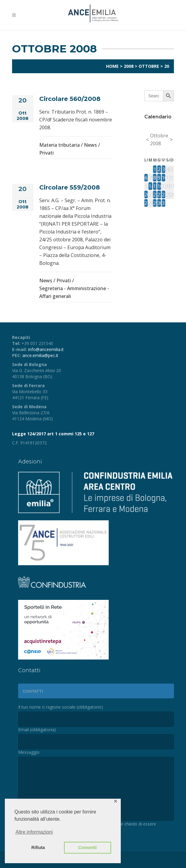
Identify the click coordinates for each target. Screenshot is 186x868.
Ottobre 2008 (159, 139)
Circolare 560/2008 (70, 99)
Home (112, 66)
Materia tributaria (59, 145)
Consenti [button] (88, 848)
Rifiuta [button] (38, 848)
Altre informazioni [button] (34, 832)
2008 (129, 66)
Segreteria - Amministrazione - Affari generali (74, 292)
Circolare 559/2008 (70, 187)
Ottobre (149, 66)
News (90, 145)
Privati (46, 153)
